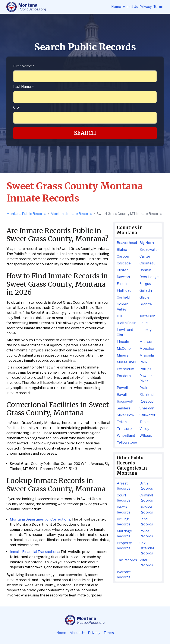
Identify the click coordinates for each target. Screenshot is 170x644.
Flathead (124, 291)
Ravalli (122, 395)
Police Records (146, 534)
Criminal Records (146, 498)
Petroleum (125, 369)
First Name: (24, 66)
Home (116, 7)
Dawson (123, 277)
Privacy (146, 7)
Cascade (124, 263)
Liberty (145, 330)
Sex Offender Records (147, 548)
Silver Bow (125, 415)
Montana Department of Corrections (40, 519)
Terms (158, 7)
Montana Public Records (26, 214)
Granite (146, 304)
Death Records (124, 510)
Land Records (146, 522)
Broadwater (149, 250)
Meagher (147, 349)
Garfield (123, 297)
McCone (124, 349)
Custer (122, 270)
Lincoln (123, 342)
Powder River (146, 378)
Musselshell (126, 362)
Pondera (124, 376)
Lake (144, 323)
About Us (130, 7)
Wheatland (126, 436)
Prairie (145, 388)
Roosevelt (125, 401)
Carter (145, 256)
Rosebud (147, 401)
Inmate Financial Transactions (34, 552)
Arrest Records (124, 486)
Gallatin (146, 291)
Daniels (145, 270)
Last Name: (23, 87)
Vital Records (146, 563)
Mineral (123, 355)
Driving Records (124, 522)
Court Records (124, 498)
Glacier (145, 297)
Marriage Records (124, 534)
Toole (144, 422)
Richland (147, 395)
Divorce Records (146, 510)
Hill (119, 316)
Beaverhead (127, 243)
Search (85, 133)
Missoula (147, 355)
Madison (146, 342)
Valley (144, 429)
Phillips (145, 369)
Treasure (124, 429)
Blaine (122, 250)
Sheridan (147, 408)
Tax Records (127, 560)
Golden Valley (123, 307)
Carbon (123, 256)
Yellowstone (127, 442)
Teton (122, 422)
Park (143, 362)
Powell (122, 388)
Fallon (122, 284)
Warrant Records (124, 575)
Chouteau (147, 263)
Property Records (124, 546)
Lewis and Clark (125, 332)
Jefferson (147, 316)
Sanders (124, 408)
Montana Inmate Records (71, 214)
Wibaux (146, 436)
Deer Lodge (149, 277)
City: (17, 107)
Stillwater (147, 415)
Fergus (145, 284)
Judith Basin (127, 323)
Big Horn (147, 243)
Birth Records (146, 486)
